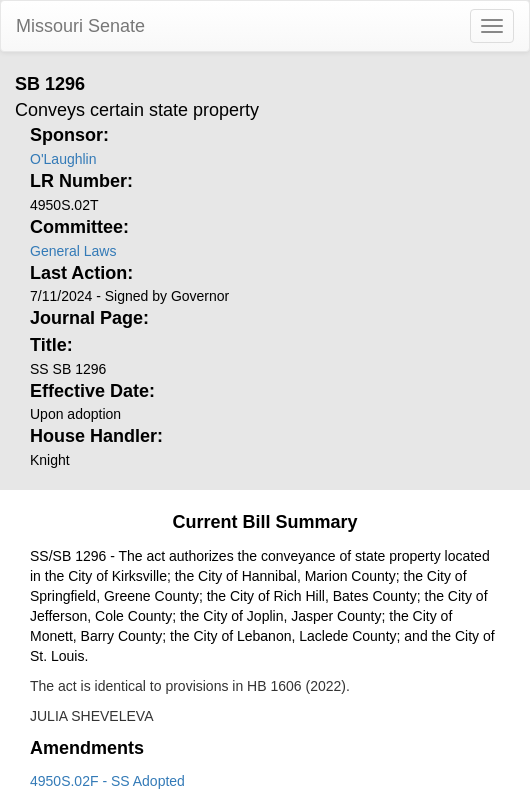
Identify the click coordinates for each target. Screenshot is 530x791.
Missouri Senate (80, 26)
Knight (50, 460)
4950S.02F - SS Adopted (107, 781)
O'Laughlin (63, 159)
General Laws (73, 251)
